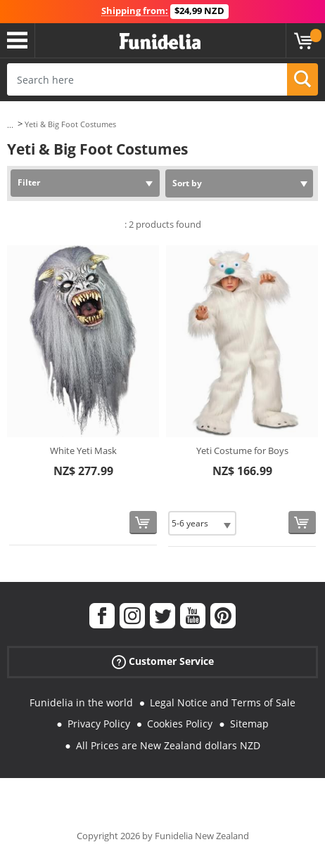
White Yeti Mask (83, 451)
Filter (29, 182)
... (10, 125)
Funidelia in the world (81, 702)
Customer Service (163, 661)
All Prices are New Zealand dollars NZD (168, 745)
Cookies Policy (180, 724)
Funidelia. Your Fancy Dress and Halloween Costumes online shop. (160, 42)
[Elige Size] (202, 523)
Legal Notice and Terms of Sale (223, 702)
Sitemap (249, 724)
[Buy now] (143, 523)
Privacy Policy (99, 724)
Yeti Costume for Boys (242, 451)
